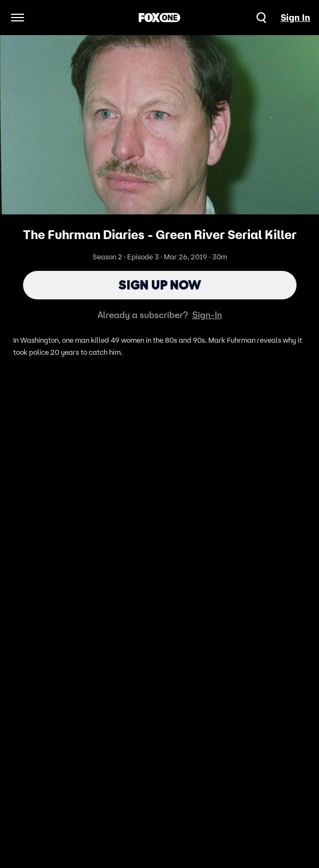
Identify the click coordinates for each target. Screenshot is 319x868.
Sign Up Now (160, 285)
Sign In (295, 18)
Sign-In (207, 315)
